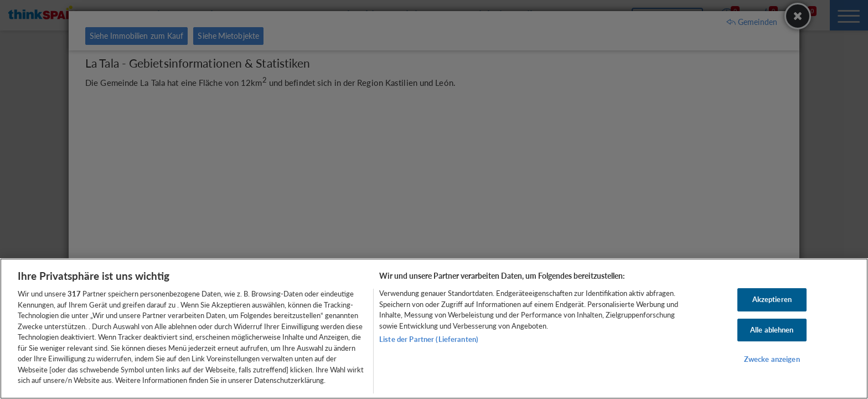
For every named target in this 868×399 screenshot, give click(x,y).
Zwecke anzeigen (772, 360)
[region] (434, 329)
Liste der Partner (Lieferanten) (429, 339)
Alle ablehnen (772, 330)
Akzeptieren (772, 299)
